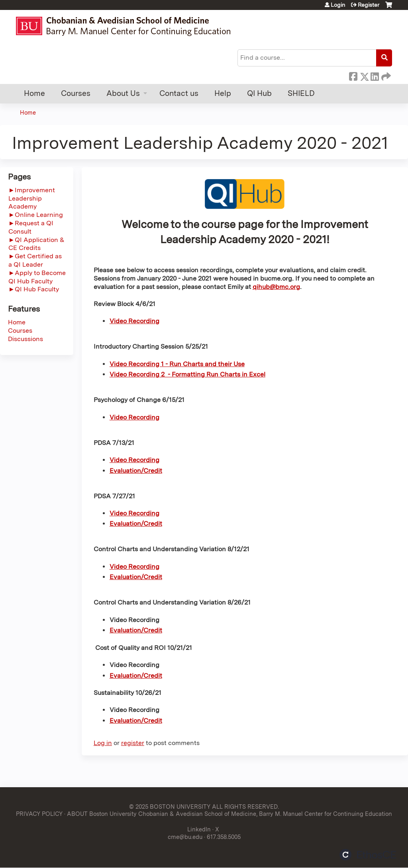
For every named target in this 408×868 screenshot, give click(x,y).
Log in (103, 743)
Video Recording (134, 321)
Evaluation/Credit (136, 524)
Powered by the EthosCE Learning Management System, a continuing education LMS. (368, 855)
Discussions (25, 339)
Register (369, 5)
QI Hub (259, 93)
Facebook (353, 75)
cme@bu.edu (185, 837)
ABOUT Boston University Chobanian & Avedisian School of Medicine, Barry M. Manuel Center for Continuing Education (229, 814)
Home (34, 93)
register (133, 743)
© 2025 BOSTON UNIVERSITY (170, 807)
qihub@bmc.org (276, 287)
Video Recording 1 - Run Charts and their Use (177, 364)
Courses (76, 93)
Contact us (179, 93)
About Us (123, 93)
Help (223, 93)
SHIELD (301, 93)
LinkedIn (375, 75)
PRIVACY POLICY (39, 814)
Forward (385, 75)
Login (338, 5)
